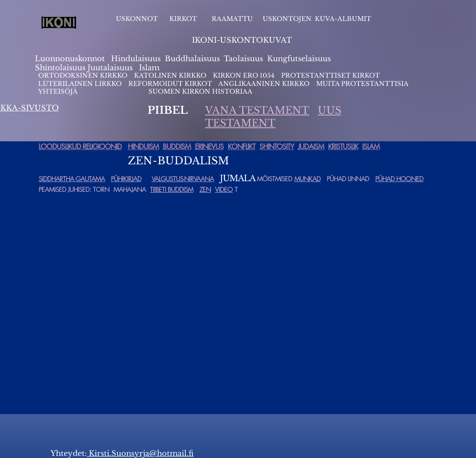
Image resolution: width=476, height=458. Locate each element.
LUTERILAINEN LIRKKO (81, 84)
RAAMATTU (232, 19)
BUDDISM (177, 147)
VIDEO (224, 190)
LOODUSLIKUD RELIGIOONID (80, 147)
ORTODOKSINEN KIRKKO (84, 75)
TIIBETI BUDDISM (172, 190)
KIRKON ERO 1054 (244, 75)
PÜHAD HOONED (399, 179)
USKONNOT (137, 19)
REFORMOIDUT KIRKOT (170, 84)
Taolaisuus (243, 59)
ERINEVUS (209, 147)
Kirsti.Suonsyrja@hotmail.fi (140, 453)
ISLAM (371, 147)
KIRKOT (184, 19)
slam (151, 68)
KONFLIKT (241, 147)
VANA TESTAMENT (257, 110)
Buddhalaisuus (192, 59)
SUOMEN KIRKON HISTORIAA (200, 91)
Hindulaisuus (135, 59)
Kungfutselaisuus (299, 59)
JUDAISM (311, 147)
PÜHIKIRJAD (126, 179)
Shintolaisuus (61, 68)
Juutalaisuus (110, 68)
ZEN (205, 190)
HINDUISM (143, 147)
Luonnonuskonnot (71, 59)
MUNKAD (307, 179)
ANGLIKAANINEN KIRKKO (264, 84)
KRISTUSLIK (343, 147)
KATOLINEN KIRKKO (171, 75)
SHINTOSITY (277, 147)
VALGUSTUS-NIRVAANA (183, 179)
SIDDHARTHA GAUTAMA (72, 179)
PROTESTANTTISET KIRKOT (330, 75)
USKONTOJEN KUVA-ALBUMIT (317, 19)
